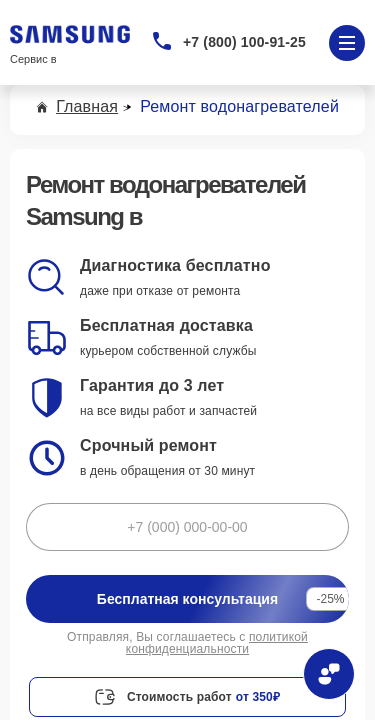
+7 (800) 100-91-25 (244, 42)
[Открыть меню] (347, 43)
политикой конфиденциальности (217, 643)
